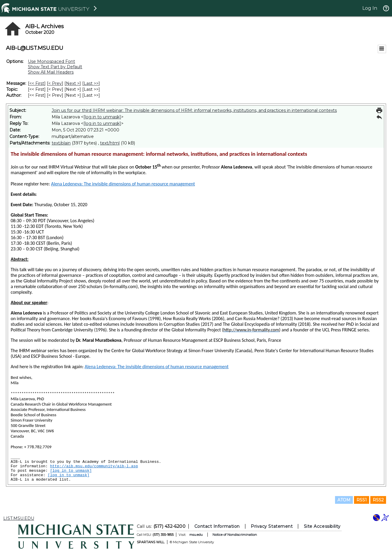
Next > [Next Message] (73, 83)
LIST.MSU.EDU (19, 518)
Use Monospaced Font (51, 61)
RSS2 (378, 500)
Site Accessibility (322, 526)
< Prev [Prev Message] (55, 83)
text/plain (61, 143)
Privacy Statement (272, 526)
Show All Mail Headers (51, 72)
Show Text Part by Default (55, 67)
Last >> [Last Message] (91, 83)
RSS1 (362, 500)
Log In (370, 8)
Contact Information (217, 526)
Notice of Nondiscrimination (234, 535)
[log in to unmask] (102, 117)
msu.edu (196, 535)
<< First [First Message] (37, 83)
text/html (110, 143)
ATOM (344, 500)
